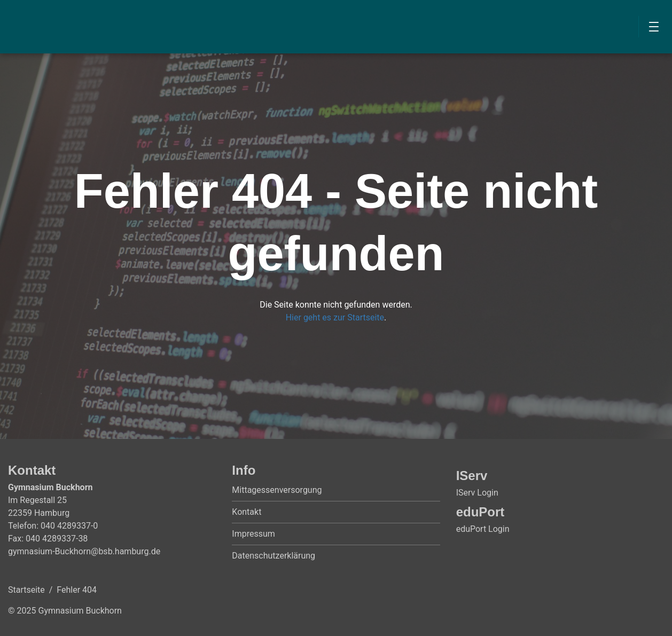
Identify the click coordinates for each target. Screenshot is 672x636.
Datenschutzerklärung (274, 556)
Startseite (26, 590)
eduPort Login (483, 529)
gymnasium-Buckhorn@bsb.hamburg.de (84, 551)
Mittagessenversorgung (277, 490)
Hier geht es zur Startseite (335, 317)
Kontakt (247, 512)
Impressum (253, 534)
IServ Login (477, 493)
